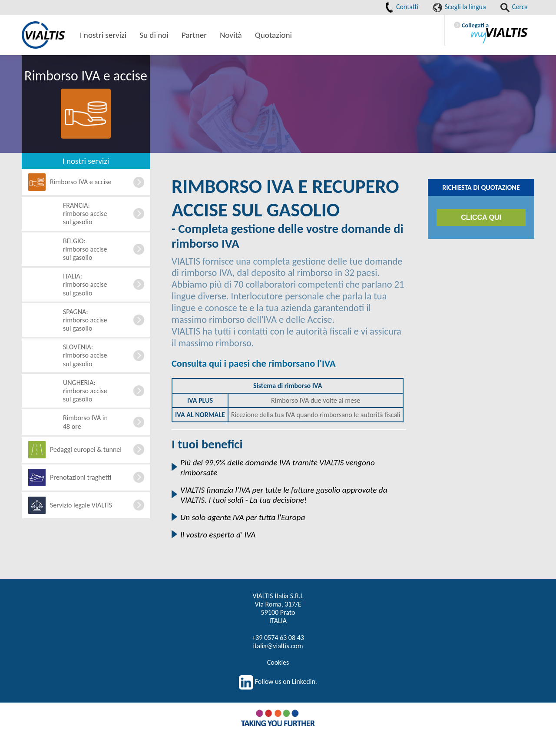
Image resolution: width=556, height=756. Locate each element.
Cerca (514, 7)
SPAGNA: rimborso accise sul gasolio (85, 320)
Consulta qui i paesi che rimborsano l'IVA (254, 363)
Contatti (402, 7)
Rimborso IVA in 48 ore (85, 422)
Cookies (278, 662)
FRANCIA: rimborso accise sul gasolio (85, 214)
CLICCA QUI (481, 217)
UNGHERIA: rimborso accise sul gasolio (85, 391)
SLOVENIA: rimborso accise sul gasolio (85, 355)
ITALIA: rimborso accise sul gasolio (85, 284)
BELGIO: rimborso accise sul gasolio (85, 249)
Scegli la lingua (460, 7)
